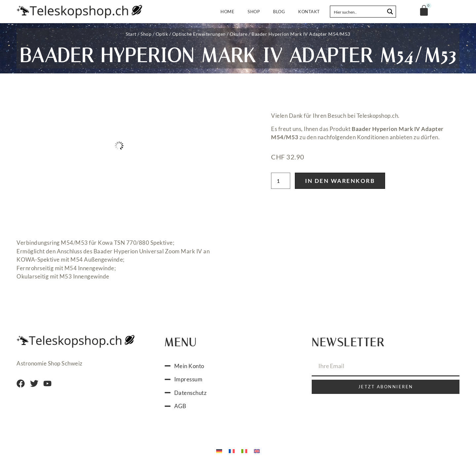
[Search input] (358, 12)
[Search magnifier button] (390, 12)
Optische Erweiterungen (199, 34)
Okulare (239, 34)
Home (227, 12)
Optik (162, 34)
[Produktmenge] (281, 181)
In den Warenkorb (340, 181)
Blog (279, 12)
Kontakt (309, 12)
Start (131, 34)
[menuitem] (219, 451)
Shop (254, 12)
